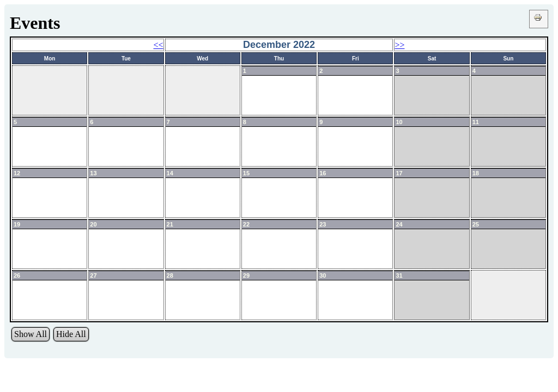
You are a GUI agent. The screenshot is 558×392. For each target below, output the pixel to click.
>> (399, 45)
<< (159, 45)
